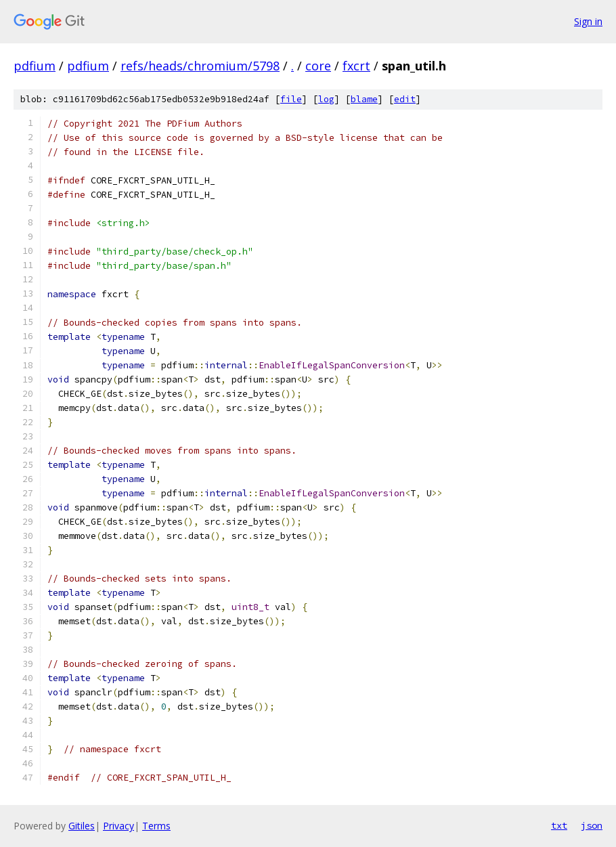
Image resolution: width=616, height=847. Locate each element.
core (318, 66)
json (592, 825)
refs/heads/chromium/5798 (200, 66)
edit (405, 99)
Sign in (588, 21)
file (291, 99)
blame (364, 99)
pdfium (35, 66)
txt (559, 825)
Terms (156, 826)
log (326, 99)
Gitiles (82, 826)
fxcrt (356, 66)
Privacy (118, 826)
